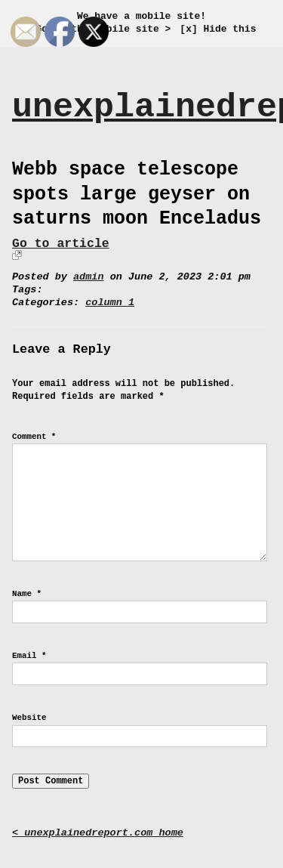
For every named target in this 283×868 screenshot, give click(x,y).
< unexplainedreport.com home (98, 833)
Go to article (61, 244)
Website (29, 718)
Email (29, 656)
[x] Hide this (218, 29)
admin (89, 277)
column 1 (110, 303)
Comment (34, 437)
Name (27, 594)
